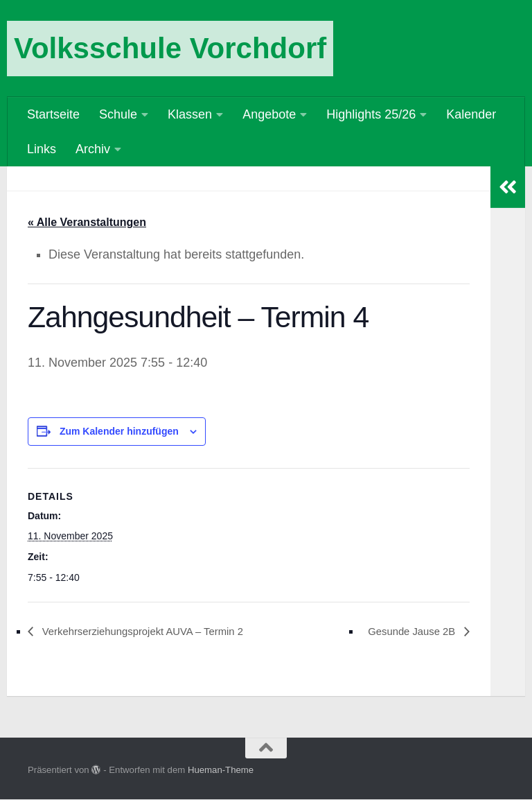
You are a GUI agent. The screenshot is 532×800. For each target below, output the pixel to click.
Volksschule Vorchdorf (170, 48)
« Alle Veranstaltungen (87, 222)
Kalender (471, 114)
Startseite (53, 114)
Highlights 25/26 (371, 114)
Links (42, 149)
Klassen (190, 114)
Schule (118, 114)
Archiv (93, 149)
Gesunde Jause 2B (408, 632)
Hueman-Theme (221, 771)
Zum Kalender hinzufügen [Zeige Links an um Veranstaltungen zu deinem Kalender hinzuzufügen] (119, 432)
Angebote (269, 114)
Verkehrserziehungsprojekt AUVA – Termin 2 (151, 632)
